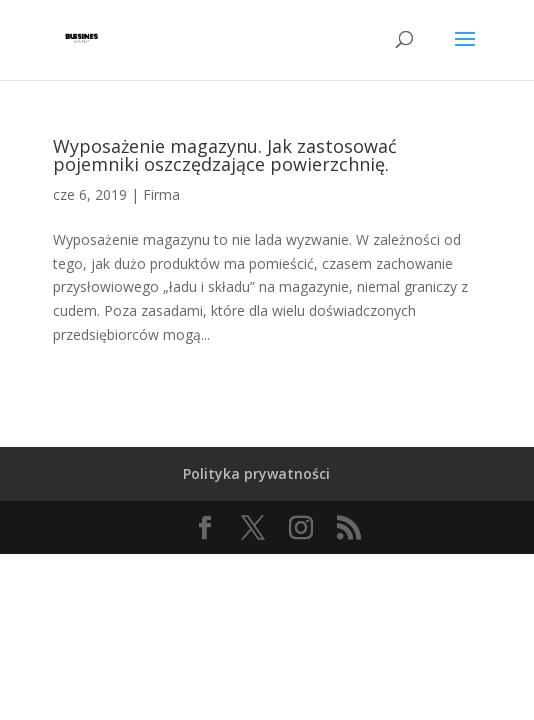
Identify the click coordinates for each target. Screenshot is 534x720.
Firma (161, 194)
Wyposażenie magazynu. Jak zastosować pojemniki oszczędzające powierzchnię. (225, 155)
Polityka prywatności (256, 473)
